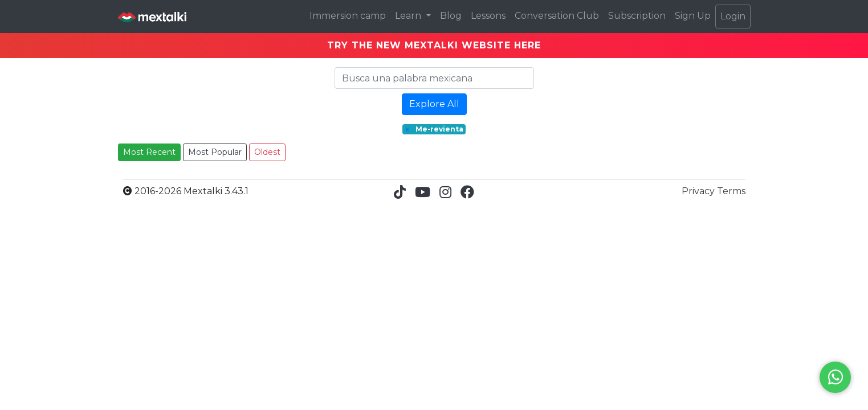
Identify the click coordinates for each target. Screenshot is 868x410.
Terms (731, 191)
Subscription (637, 16)
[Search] (434, 78)
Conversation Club (557, 16)
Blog (451, 16)
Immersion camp (348, 16)
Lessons (488, 16)
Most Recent (149, 152)
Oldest (267, 152)
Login (733, 16)
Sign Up (693, 16)
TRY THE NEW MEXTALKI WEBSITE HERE (434, 45)
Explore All (434, 104)
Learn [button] (409, 16)
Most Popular (215, 152)
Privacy (699, 191)
